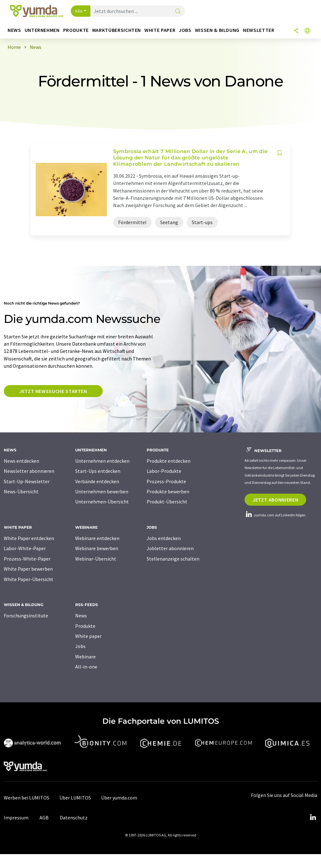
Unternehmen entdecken (102, 461)
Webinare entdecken (97, 538)
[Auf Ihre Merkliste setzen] (280, 153)
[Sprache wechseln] (307, 31)
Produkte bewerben (168, 491)
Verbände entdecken (97, 481)
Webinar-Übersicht (96, 559)
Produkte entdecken (169, 461)
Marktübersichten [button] (117, 30)
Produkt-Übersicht (167, 502)
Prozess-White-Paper (27, 559)
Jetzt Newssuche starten (53, 391)
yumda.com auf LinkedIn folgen (275, 515)
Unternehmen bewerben (102, 491)
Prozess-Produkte (166, 481)
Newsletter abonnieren (29, 471)
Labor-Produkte (164, 471)
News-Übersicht (21, 491)
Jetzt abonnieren (275, 500)
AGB (44, 817)
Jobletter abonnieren (170, 548)
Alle (79, 11)
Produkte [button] (76, 30)
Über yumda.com (119, 798)
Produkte (85, 626)
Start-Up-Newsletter (27, 481)
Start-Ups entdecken (98, 471)
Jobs (80, 646)
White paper (88, 636)
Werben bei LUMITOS (27, 798)
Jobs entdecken (164, 538)
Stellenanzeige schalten (173, 559)
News (81, 615)
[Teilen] (296, 31)
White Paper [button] (160, 30)
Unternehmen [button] (42, 30)
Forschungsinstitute (26, 615)
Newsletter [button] (259, 30)
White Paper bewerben (28, 569)
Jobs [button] (185, 30)
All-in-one (86, 667)
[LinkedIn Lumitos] (313, 817)
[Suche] (178, 12)
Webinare (85, 657)
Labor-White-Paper (25, 548)
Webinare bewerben (97, 548)
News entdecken (21, 461)
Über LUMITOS (75, 798)
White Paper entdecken (29, 538)
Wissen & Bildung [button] (217, 30)
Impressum (16, 817)
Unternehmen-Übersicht (102, 502)
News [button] (14, 30)
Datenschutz (74, 817)
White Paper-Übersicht (29, 579)
